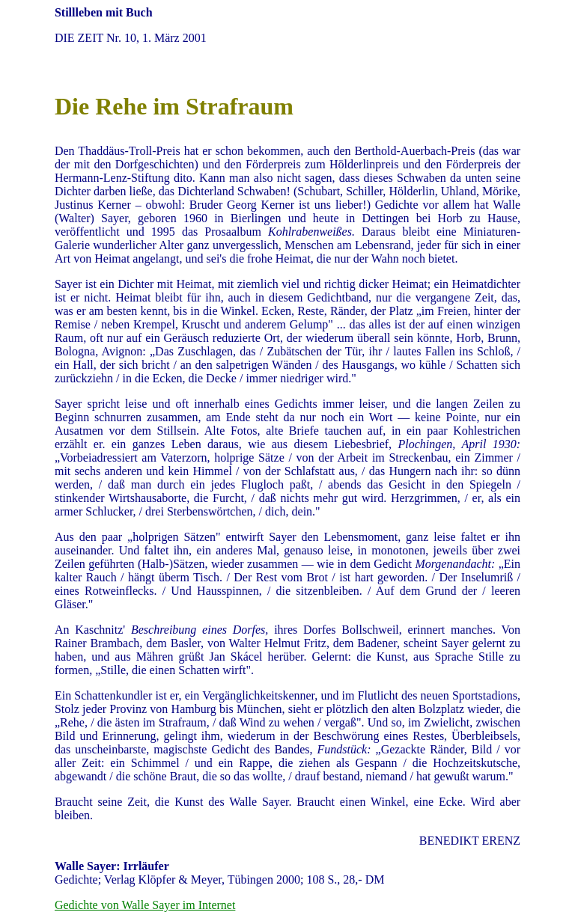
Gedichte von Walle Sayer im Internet (145, 905)
